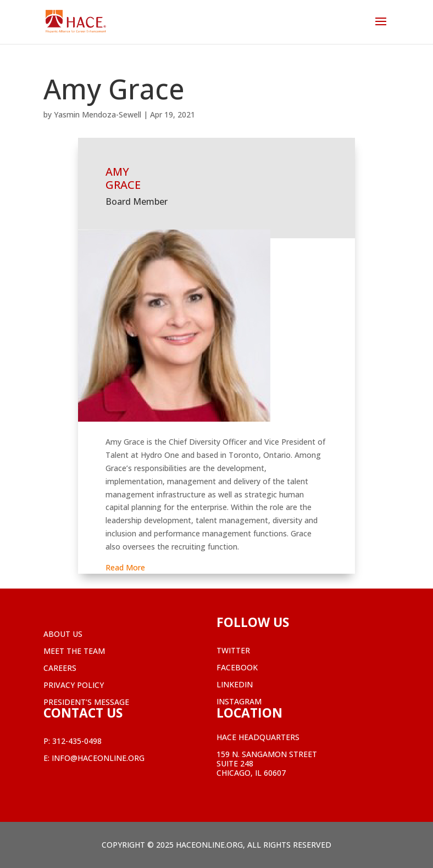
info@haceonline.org (98, 758)
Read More (125, 567)
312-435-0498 (77, 741)
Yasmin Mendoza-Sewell (98, 114)
